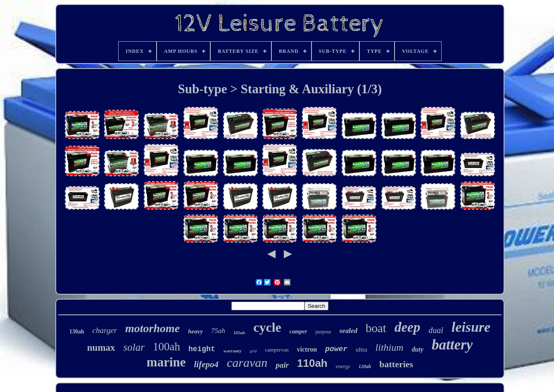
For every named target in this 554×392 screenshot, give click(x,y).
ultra (361, 349)
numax (101, 348)
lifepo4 (206, 364)
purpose (323, 332)
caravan (247, 362)
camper (298, 332)
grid (253, 351)
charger (105, 330)
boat (376, 328)
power (336, 349)
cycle (267, 327)
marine (166, 362)
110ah (312, 363)
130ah (77, 332)
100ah (166, 347)
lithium (390, 347)
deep (407, 327)
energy (343, 366)
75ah (218, 331)
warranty (233, 351)
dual (436, 330)
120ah (365, 366)
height (202, 349)
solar (134, 347)
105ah (239, 333)
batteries (396, 364)
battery (452, 345)
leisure (471, 327)
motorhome (152, 328)
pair (282, 365)
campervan (277, 350)
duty (418, 349)
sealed (348, 331)
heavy (195, 331)
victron (307, 349)
